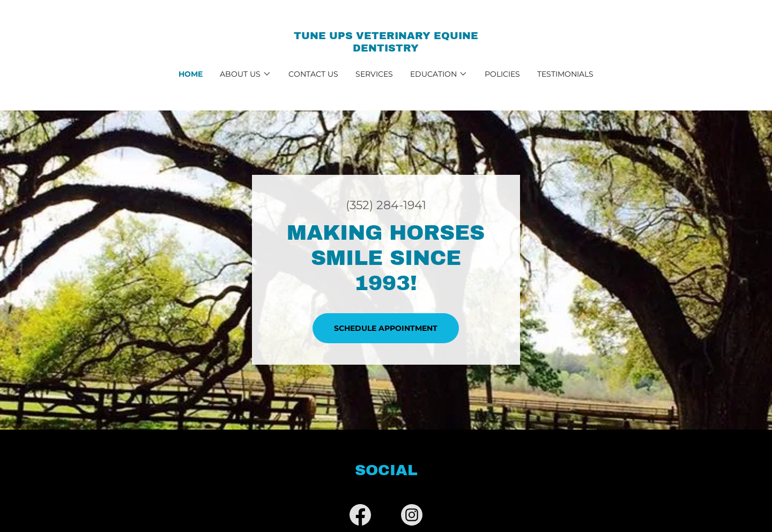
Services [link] (374, 74)
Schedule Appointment (386, 328)
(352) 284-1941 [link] (386, 205)
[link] (386, 49)
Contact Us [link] (313, 74)
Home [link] (191, 74)
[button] (246, 74)
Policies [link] (502, 74)
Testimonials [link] (565, 74)
